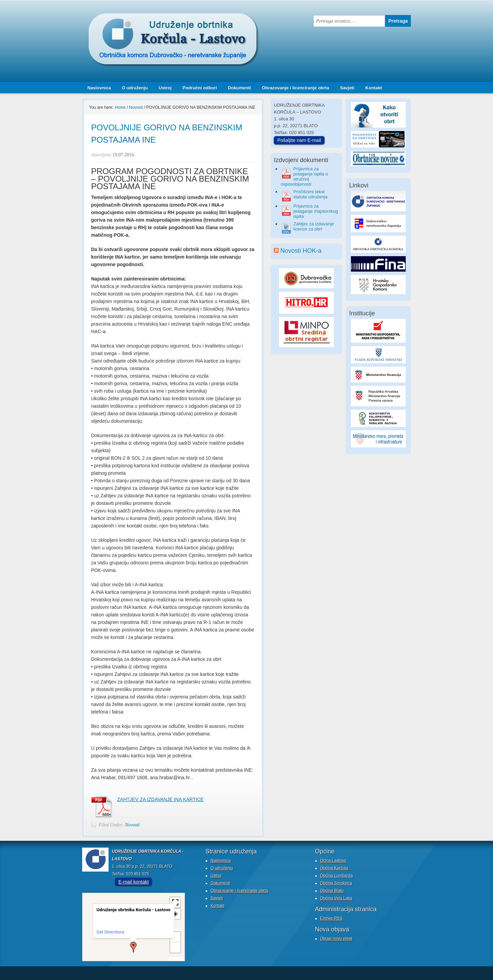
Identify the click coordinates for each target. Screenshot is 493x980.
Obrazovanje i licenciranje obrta (293, 88)
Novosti (132, 825)
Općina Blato (332, 891)
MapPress (177, 959)
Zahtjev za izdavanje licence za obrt (314, 226)
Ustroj (165, 88)
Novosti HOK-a (301, 251)
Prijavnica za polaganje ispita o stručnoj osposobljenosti (304, 177)
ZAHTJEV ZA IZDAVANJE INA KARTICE (160, 799)
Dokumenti (239, 88)
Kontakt (374, 88)
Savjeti (345, 88)
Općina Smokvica (336, 883)
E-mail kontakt (134, 882)
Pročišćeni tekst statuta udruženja (311, 194)
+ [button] (176, 937)
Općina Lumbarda (336, 876)
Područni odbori (197, 88)
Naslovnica (99, 88)
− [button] (175, 947)
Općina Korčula (334, 868)
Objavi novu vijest (336, 939)
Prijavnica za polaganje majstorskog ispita (316, 211)
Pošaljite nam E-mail (299, 140)
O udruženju (135, 88)
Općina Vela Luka (336, 898)
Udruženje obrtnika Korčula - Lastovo (151, 18)
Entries (331, 918)
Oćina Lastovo (333, 861)
